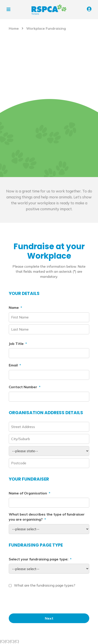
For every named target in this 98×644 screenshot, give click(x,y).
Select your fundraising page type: (40, 559)
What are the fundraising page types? (45, 585)
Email (15, 365)
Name (15, 307)
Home (14, 28)
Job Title (18, 344)
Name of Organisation (30, 493)
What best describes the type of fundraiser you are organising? (47, 517)
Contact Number (25, 387)
